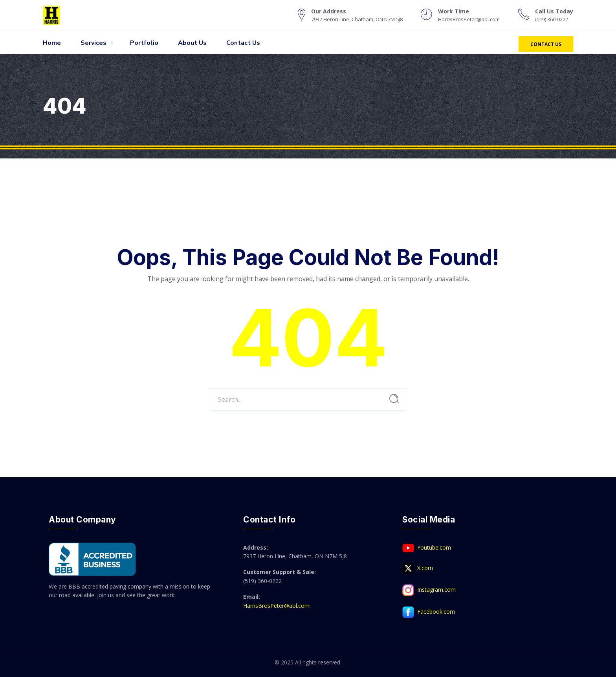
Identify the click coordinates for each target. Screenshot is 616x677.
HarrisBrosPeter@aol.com (276, 606)
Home (52, 43)
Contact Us (243, 43)
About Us (192, 43)
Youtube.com (427, 548)
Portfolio (144, 43)
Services (93, 43)
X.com (418, 568)
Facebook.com (429, 612)
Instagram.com (429, 590)
